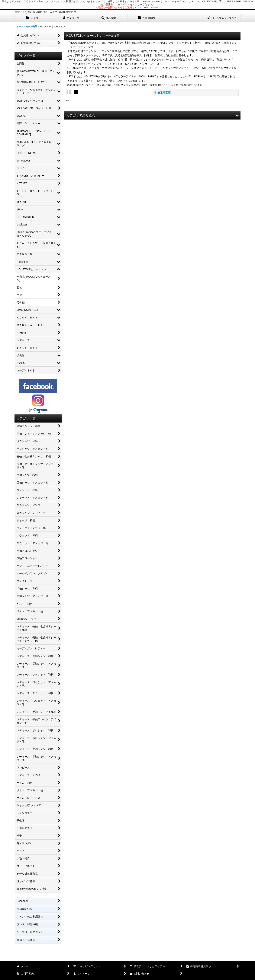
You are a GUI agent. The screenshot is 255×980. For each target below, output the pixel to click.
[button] (109, 18)
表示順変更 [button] (162, 93)
